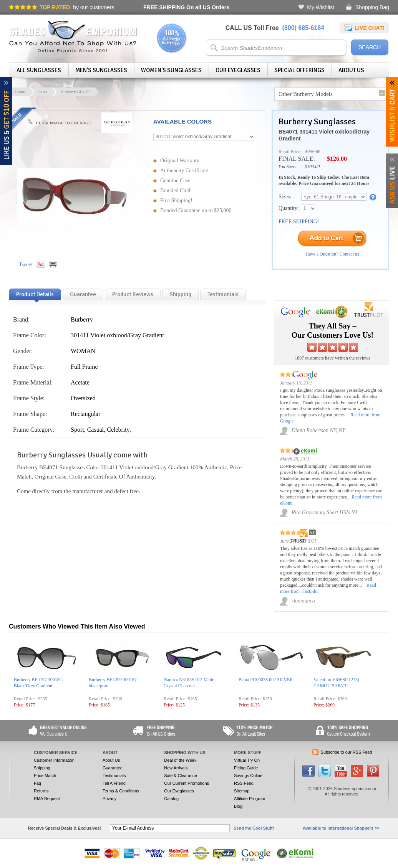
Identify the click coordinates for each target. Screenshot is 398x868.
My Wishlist (321, 7)
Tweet (26, 264)
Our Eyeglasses (238, 70)
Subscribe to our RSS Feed (347, 752)
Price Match (45, 776)
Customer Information (54, 760)
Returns (41, 791)
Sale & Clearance (181, 776)
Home (20, 92)
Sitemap (242, 791)
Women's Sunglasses (171, 70)
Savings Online (248, 776)
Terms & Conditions (121, 791)
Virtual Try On (247, 760)
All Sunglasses (39, 70)
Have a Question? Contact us (332, 254)
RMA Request (47, 799)
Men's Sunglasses (101, 70)
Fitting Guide (246, 768)
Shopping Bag (372, 7)
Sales (43, 92)
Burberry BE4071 (76, 92)
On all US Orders (186, 7)
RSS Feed (244, 783)
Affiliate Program (250, 799)
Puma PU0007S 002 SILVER (266, 680)
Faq (37, 783)
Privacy (109, 799)
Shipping (42, 768)
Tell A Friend (114, 783)
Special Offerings (299, 70)
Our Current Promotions (187, 783)
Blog (238, 806)
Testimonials (114, 776)
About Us (351, 70)
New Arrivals (176, 768)
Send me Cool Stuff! (254, 828)
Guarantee (113, 768)
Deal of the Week (180, 760)
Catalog (171, 799)
